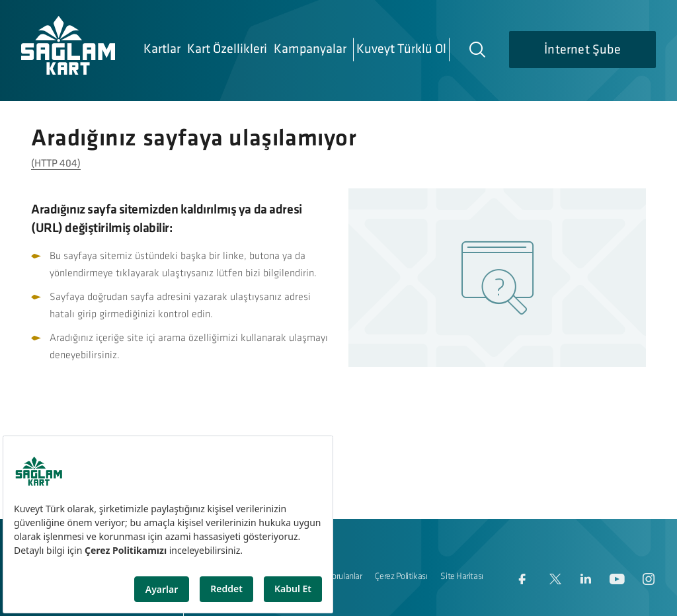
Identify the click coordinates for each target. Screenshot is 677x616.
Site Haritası (461, 577)
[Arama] (477, 49)
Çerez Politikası (401, 577)
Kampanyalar (310, 50)
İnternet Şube (582, 50)
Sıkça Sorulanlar (334, 577)
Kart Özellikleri (227, 50)
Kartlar (162, 50)
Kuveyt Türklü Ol (401, 50)
